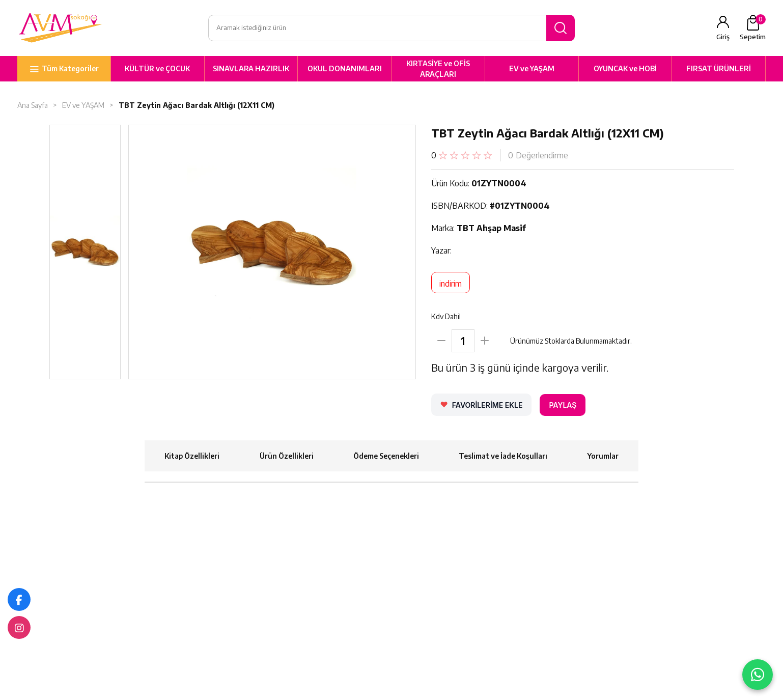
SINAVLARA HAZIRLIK (251, 68)
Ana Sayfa (33, 105)
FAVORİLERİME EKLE (487, 405)
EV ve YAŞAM (532, 68)
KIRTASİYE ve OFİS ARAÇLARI (438, 69)
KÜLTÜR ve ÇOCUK (157, 68)
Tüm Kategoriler (70, 68)
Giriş (723, 37)
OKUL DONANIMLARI (345, 68)
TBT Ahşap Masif (491, 228)
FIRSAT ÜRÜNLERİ (719, 68)
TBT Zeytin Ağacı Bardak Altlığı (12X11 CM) (198, 105)
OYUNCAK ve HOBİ (625, 68)
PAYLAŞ (563, 405)
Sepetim (753, 27)
